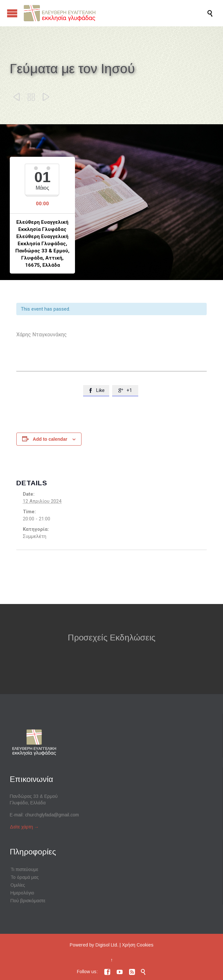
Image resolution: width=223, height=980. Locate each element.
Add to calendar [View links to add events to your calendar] (50, 439)
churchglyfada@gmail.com (52, 815)
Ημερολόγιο (22, 893)
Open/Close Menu (12, 13)
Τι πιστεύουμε (24, 869)
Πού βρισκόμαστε (28, 901)
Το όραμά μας (25, 877)
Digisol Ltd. (107, 945)
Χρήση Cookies (138, 945)
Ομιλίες (18, 885)
